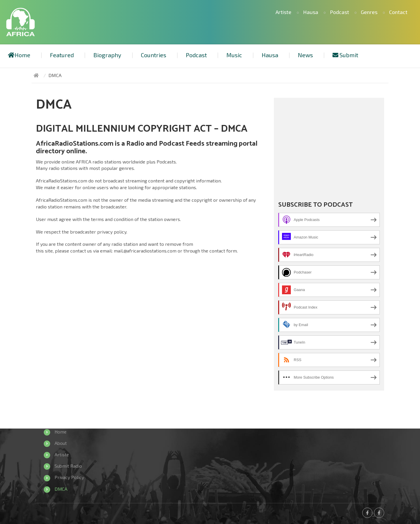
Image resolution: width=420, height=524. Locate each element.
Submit (345, 55)
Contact (398, 12)
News (305, 55)
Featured (62, 55)
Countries (154, 55)
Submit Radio (68, 466)
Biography (107, 55)
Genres (369, 12)
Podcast (339, 12)
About (61, 443)
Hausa (311, 12)
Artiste (283, 12)
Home (19, 55)
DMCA (61, 489)
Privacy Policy (69, 477)
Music (234, 55)
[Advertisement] (329, 143)
